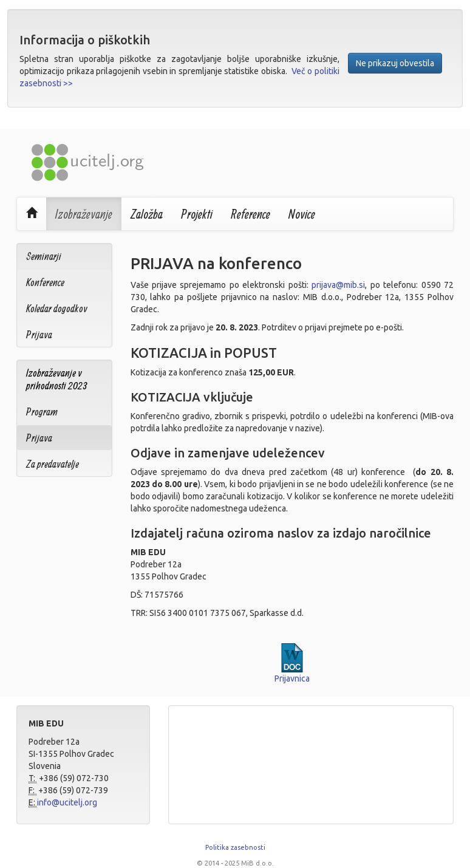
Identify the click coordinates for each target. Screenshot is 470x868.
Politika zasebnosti (235, 847)
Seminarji (44, 256)
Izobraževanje (84, 214)
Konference (45, 282)
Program (42, 412)
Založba (147, 214)
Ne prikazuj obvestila (395, 63)
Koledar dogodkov (57, 308)
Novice (302, 214)
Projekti (197, 214)
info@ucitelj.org (67, 802)
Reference (250, 214)
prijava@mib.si (338, 285)
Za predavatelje (53, 464)
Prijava (39, 334)
